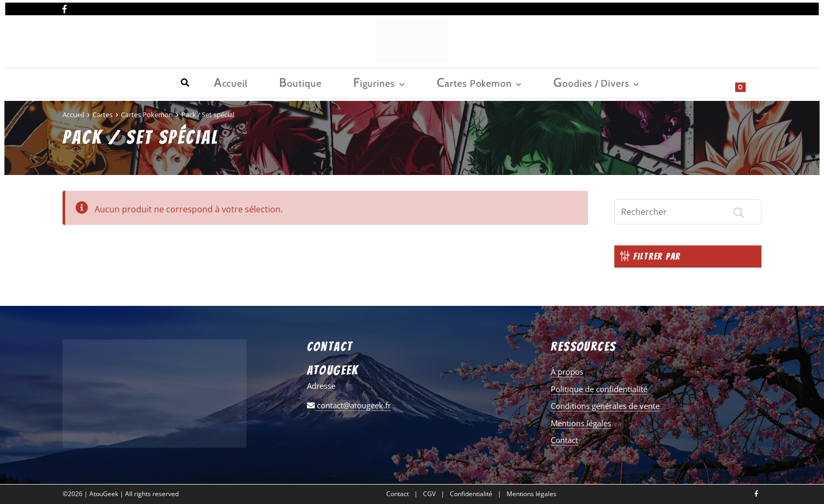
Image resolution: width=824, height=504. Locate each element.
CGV (429, 494)
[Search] (688, 212)
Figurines (178, 82)
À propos (567, 372)
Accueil (77, 82)
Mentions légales (581, 423)
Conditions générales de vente (605, 406)
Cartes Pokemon (256, 82)
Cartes (102, 115)
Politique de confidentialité (599, 389)
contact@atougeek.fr (349, 405)
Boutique (125, 82)
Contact (564, 440)
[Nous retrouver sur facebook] (65, 7)
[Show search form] (748, 82)
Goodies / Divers (351, 82)
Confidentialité (471, 494)
